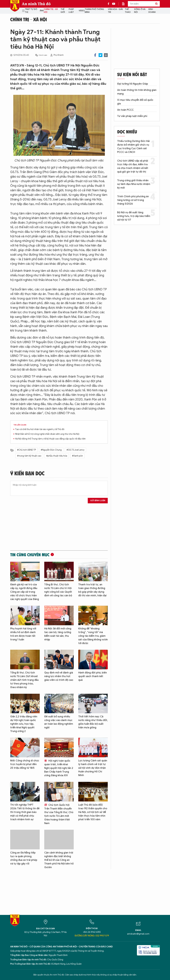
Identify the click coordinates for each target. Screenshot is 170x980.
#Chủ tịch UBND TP (26, 450)
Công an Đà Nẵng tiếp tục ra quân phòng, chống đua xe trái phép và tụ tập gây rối (24, 858)
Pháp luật (71, 11)
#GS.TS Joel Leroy (75, 450)
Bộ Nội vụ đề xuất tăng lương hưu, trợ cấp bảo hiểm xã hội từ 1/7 (134, 216)
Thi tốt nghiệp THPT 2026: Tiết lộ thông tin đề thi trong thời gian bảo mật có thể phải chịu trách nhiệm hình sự (25, 812)
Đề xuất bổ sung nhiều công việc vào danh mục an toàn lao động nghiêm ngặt (59, 722)
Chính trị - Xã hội (51, 11)
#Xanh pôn (77, 456)
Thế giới (63, 11)
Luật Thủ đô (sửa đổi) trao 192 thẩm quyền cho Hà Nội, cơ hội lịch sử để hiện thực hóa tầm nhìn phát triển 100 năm (93, 812)
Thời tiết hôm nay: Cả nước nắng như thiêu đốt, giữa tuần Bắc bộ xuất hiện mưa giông (93, 722)
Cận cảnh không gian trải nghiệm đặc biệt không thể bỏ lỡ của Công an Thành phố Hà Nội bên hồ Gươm (59, 860)
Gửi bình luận (98, 501)
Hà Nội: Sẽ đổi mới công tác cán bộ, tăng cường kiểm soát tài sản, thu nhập (58, 634)
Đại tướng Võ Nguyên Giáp (133, 84)
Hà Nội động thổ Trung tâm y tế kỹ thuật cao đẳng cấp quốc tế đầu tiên (50, 439)
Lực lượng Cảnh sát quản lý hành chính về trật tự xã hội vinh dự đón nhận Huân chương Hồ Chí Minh (93, 768)
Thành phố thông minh (94, 11)
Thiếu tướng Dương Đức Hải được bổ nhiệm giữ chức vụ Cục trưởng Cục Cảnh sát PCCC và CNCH (133, 147)
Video (82, 11)
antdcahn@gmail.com (138, 934)
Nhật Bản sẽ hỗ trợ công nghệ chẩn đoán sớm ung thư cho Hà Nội (47, 434)
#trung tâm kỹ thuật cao (29, 456)
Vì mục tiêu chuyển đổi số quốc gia (135, 102)
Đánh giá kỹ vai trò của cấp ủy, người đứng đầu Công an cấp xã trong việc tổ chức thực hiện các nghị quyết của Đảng (25, 592)
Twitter (100, 55)
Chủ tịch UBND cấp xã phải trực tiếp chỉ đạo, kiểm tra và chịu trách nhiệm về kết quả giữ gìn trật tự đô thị (133, 166)
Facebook (95, 55)
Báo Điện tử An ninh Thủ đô (15, 6)
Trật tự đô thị (31, 11)
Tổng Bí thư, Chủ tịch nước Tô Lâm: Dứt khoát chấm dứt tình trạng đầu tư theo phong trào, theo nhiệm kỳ (24, 680)
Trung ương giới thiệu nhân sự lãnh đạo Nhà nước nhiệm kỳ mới (134, 184)
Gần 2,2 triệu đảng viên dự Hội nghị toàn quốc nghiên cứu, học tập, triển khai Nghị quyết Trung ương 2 (24, 724)
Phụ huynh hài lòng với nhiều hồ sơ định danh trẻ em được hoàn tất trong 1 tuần (23, 634)
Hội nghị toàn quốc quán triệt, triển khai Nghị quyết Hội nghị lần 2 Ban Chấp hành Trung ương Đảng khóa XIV (59, 768)
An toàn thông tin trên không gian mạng (137, 92)
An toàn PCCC (125, 110)
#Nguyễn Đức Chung (51, 450)
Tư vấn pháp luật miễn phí (132, 116)
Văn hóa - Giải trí (115, 11)
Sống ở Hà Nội (140, 11)
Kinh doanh (152, 11)
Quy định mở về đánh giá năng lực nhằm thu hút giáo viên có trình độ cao (59, 676)
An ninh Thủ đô (36, 4)
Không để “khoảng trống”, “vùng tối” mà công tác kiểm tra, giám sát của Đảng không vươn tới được (93, 636)
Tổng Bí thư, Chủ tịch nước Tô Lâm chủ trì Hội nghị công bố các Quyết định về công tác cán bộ (58, 590)
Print (106, 55)
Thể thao (128, 11)
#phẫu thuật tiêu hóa (57, 456)
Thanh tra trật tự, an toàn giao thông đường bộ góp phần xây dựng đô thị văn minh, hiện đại (92, 590)
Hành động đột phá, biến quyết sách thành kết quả (93, 676)
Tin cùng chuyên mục (30, 555)
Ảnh (42, 11)
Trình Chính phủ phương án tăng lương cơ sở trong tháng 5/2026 (133, 200)
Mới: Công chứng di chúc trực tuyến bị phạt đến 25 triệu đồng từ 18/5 (25, 764)
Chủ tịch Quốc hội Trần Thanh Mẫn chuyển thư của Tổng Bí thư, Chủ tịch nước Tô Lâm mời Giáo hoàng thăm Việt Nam (59, 814)
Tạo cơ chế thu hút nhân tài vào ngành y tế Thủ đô (40, 429)
